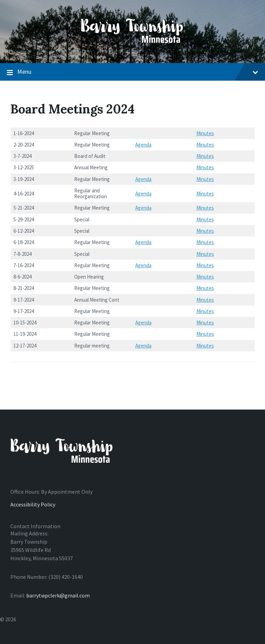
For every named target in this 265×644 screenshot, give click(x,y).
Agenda (143, 145)
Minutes (205, 133)
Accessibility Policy (33, 504)
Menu (132, 72)
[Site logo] (132, 50)
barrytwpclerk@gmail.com (58, 595)
